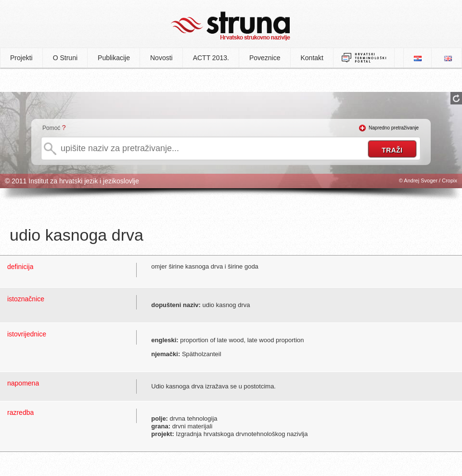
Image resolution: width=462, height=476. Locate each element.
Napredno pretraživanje (394, 128)
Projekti (21, 58)
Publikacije (114, 58)
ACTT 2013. (211, 58)
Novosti (161, 58)
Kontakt (312, 58)
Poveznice (265, 58)
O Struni (65, 58)
